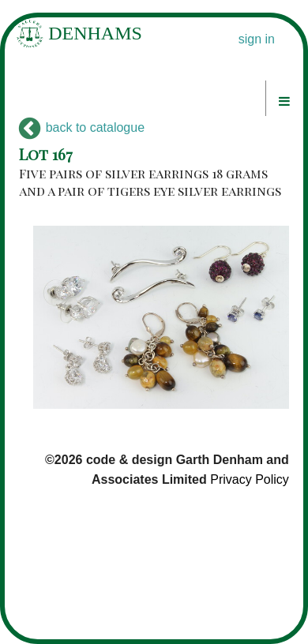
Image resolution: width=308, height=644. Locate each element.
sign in (257, 39)
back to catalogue (82, 127)
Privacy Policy (250, 479)
